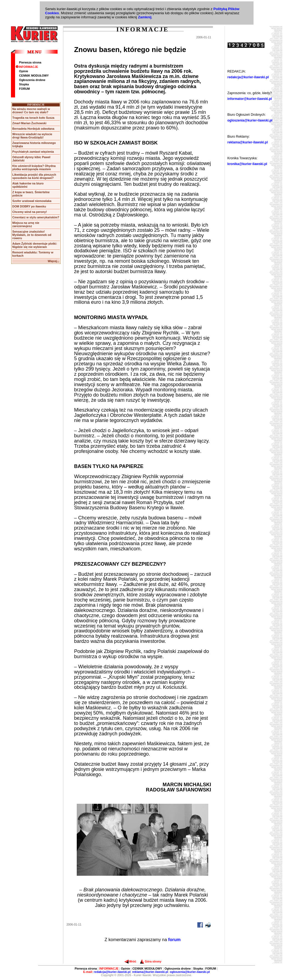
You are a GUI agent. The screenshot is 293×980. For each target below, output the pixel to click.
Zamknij (145, 17)
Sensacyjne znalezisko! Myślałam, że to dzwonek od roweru (32, 235)
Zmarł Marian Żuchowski (29, 123)
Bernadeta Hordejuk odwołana (33, 129)
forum (174, 940)
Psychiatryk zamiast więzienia (33, 152)
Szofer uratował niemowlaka (32, 201)
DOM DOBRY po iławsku (29, 206)
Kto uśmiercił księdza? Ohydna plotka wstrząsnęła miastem (34, 167)
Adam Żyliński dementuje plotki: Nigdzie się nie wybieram (35, 245)
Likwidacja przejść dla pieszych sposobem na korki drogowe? (34, 176)
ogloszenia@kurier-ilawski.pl (250, 120)
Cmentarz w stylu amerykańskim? (36, 217)
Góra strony (151, 961)
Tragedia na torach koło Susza (33, 118)
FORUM (25, 89)
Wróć (130, 961)
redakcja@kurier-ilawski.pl (248, 77)
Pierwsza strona (30, 62)
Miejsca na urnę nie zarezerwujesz (26, 224)
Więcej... (54, 261)
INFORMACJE (27, 67)
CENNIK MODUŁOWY (34, 76)
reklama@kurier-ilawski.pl (248, 142)
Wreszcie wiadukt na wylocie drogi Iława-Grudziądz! (32, 136)
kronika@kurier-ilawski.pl (247, 164)
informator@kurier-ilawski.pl (250, 99)
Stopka (24, 84)
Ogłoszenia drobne (32, 80)
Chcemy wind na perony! (30, 212)
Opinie (24, 71)
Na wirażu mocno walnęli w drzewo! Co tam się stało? (31, 111)
